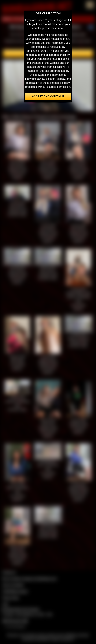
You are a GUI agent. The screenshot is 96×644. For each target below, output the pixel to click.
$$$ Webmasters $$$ (15, 621)
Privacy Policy (11, 598)
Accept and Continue (48, 96)
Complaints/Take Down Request (20, 609)
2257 (5, 604)
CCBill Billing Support (15, 591)
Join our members (13, 585)
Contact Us (9, 572)
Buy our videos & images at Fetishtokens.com (29, 579)
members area (77, 34)
